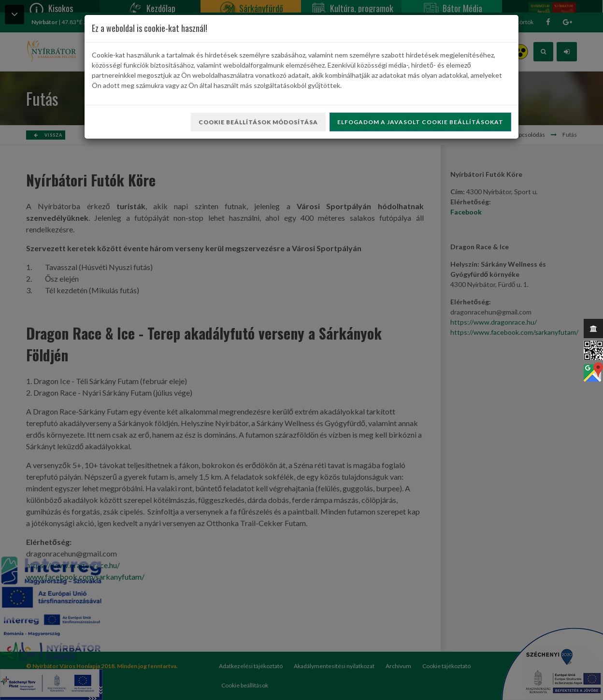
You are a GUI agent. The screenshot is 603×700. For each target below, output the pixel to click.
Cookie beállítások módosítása (258, 122)
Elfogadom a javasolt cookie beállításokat (420, 122)
